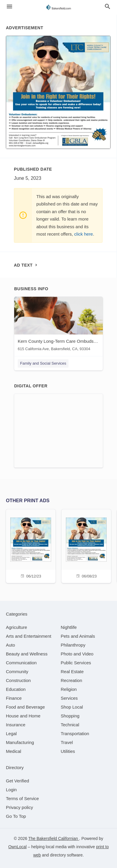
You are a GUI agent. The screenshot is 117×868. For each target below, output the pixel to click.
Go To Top (16, 816)
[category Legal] (11, 734)
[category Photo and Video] (77, 654)
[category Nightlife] (69, 627)
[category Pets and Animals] (78, 636)
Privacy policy (19, 807)
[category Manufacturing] (20, 742)
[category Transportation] (75, 734)
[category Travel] (67, 742)
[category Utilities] (68, 751)
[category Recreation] (72, 680)
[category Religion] (69, 689)
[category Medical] (14, 751)
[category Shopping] (70, 716)
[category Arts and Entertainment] (29, 636)
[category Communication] (21, 663)
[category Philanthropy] (73, 645)
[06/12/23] (31, 545)
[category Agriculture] (17, 627)
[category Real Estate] (72, 672)
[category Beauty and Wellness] (27, 654)
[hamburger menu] (9, 7)
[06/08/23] (86, 545)
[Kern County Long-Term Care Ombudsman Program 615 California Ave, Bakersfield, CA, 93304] (58, 325)
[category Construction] (18, 680)
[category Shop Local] (72, 707)
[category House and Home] (23, 716)
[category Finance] (14, 698)
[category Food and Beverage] (25, 707)
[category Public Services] (76, 663)
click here (83, 234)
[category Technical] (70, 725)
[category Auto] (10, 645)
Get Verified (17, 781)
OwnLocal (17, 847)
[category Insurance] (16, 725)
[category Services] (69, 698)
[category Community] (17, 672)
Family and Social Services (43, 363)
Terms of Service (22, 798)
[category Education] (16, 689)
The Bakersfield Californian (54, 838)
